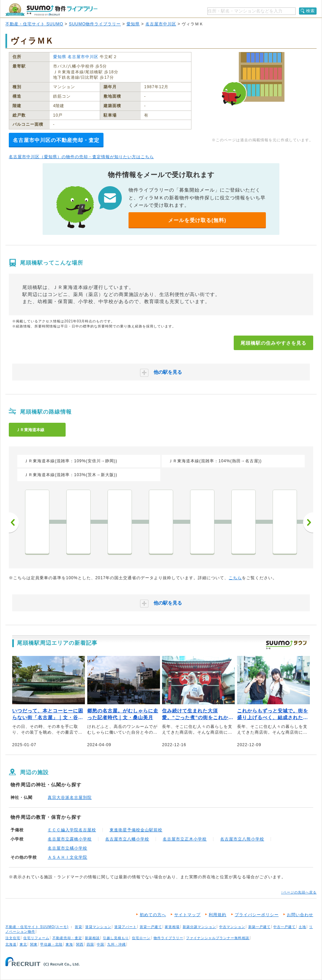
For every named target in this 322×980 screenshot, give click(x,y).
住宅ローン (141, 938)
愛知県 (133, 24)
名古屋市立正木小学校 (185, 839)
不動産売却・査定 (67, 938)
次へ (308, 522)
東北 (23, 944)
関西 (80, 944)
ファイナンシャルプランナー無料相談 (218, 938)
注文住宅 (13, 938)
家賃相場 (172, 927)
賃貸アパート (125, 927)
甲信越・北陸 (51, 944)
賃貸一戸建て (151, 927)
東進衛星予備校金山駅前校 (136, 830)
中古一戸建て (284, 927)
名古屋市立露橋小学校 (70, 839)
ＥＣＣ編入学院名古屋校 (72, 830)
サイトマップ (187, 915)
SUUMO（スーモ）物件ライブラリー (51, 10)
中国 (100, 944)
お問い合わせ (300, 915)
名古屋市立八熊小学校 (242, 839)
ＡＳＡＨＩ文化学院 (67, 857)
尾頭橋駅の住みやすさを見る (273, 343)
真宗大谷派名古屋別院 (70, 798)
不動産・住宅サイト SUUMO (34, 24)
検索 (310, 11)
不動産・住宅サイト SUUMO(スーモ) (37, 927)
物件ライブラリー (168, 938)
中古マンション (232, 927)
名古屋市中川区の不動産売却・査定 (56, 140)
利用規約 (217, 915)
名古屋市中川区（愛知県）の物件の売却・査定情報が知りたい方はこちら (81, 157)
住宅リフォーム (36, 938)
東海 (69, 944)
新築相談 (92, 938)
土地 (302, 927)
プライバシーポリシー (257, 915)
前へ (14, 522)
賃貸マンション (98, 927)
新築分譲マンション (199, 927)
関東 (34, 944)
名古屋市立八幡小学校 (127, 839)
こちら (235, 578)
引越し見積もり (116, 938)
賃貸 (78, 927)
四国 (90, 944)
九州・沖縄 (117, 944)
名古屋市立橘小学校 (67, 848)
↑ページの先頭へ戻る (299, 892)
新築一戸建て (259, 927)
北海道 (11, 944)
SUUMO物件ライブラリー (95, 24)
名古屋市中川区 (161, 24)
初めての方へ (153, 915)
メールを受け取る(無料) (197, 220)
